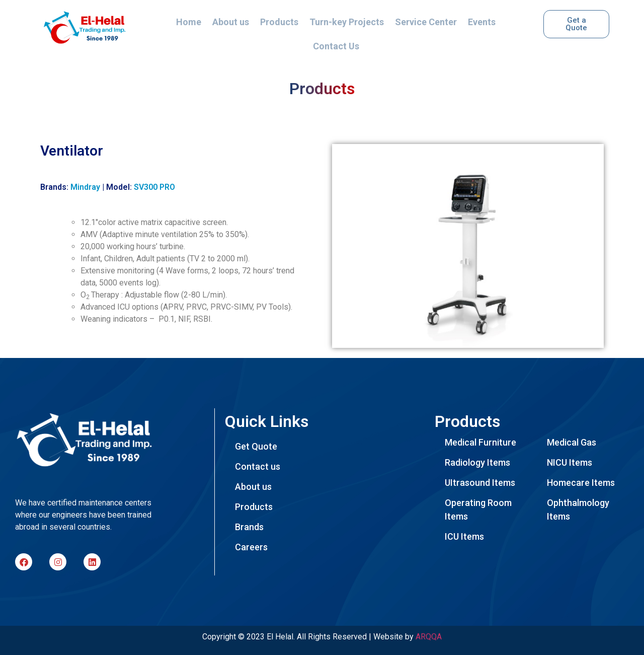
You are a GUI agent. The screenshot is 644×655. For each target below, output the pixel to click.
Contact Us (336, 46)
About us (231, 22)
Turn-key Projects (347, 22)
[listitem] (89, 515)
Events (482, 22)
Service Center (426, 22)
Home (189, 22)
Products (279, 22)
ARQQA (429, 637)
